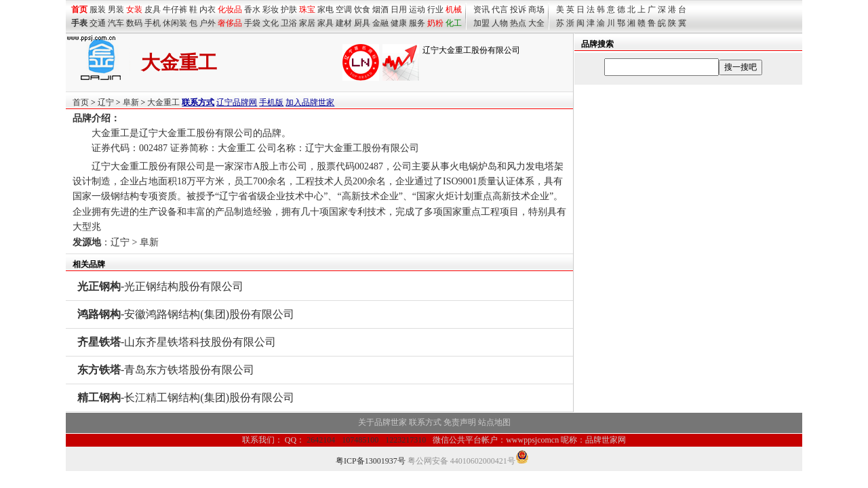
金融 (380, 23)
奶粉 (435, 23)
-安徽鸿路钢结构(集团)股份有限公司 (186, 314)
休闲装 (175, 23)
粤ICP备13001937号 (371, 461)
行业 (435, 9)
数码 (134, 23)
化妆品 (230, 9)
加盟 (481, 23)
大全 (536, 23)
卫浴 (289, 23)
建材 (344, 23)
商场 (536, 9)
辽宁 (106, 102)
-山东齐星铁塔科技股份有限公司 (177, 342)
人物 (500, 23)
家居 (307, 23)
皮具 (153, 9)
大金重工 (163, 102)
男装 (116, 9)
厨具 (362, 23)
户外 (208, 23)
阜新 (131, 102)
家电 (325, 9)
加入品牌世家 (310, 102)
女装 (134, 9)
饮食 (362, 9)
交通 (98, 23)
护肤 (289, 9)
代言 (500, 9)
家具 (325, 23)
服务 (417, 23)
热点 (518, 23)
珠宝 (307, 9)
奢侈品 (230, 23)
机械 (454, 9)
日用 (399, 9)
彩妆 (271, 9)
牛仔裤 (175, 9)
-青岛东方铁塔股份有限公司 (166, 370)
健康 (399, 23)
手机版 (271, 102)
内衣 (208, 9)
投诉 (518, 9)
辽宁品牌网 (237, 102)
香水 (252, 9)
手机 (153, 23)
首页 (81, 102)
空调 (344, 9)
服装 (98, 9)
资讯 (481, 9)
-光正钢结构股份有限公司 (160, 286)
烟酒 (380, 9)
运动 (417, 9)
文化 (271, 23)
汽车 (116, 23)
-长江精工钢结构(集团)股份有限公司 (186, 398)
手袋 (252, 23)
